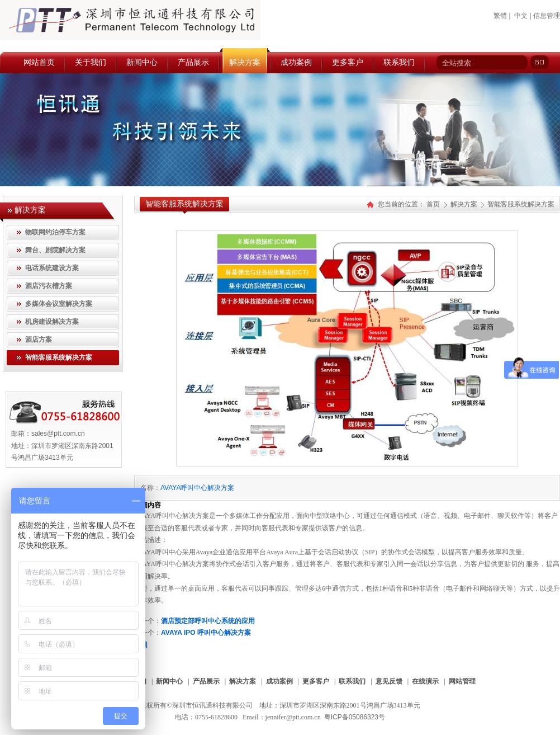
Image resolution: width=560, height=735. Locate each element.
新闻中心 (169, 681)
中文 (521, 16)
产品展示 (206, 681)
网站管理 (462, 681)
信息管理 (547, 16)
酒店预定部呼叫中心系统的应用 (208, 621)
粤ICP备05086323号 (355, 717)
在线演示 (425, 681)
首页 (433, 204)
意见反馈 (389, 681)
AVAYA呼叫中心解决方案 (197, 488)
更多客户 (316, 681)
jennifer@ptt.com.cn (293, 717)
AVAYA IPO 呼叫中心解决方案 (206, 633)
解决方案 (465, 204)
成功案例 (279, 681)
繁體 (500, 16)
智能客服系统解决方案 (521, 204)
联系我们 (352, 681)
